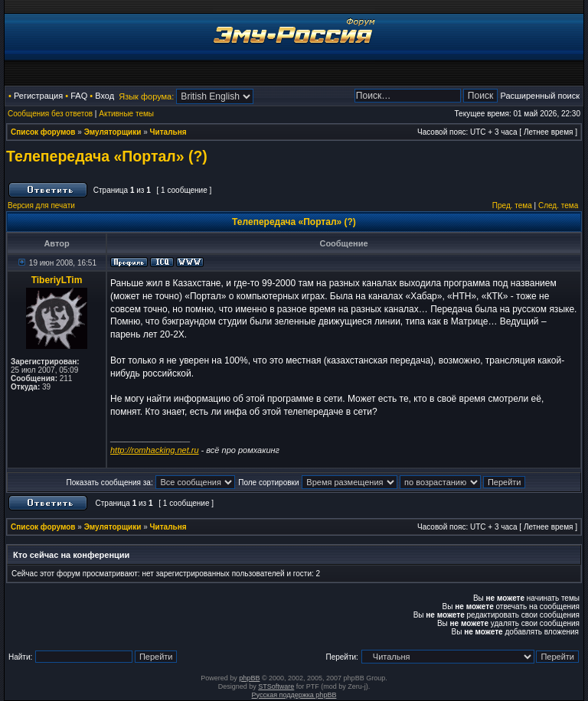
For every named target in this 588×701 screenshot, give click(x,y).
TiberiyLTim (57, 280)
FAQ (79, 96)
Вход (105, 96)
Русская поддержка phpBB (294, 695)
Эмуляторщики (113, 132)
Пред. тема (512, 205)
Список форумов (43, 132)
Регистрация (38, 96)
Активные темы (126, 114)
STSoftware (276, 686)
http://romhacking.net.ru (155, 450)
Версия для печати (41, 205)
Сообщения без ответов (50, 114)
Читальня (168, 132)
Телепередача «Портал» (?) (107, 156)
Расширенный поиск (540, 96)
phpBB (249, 678)
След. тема (558, 205)
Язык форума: (146, 96)
